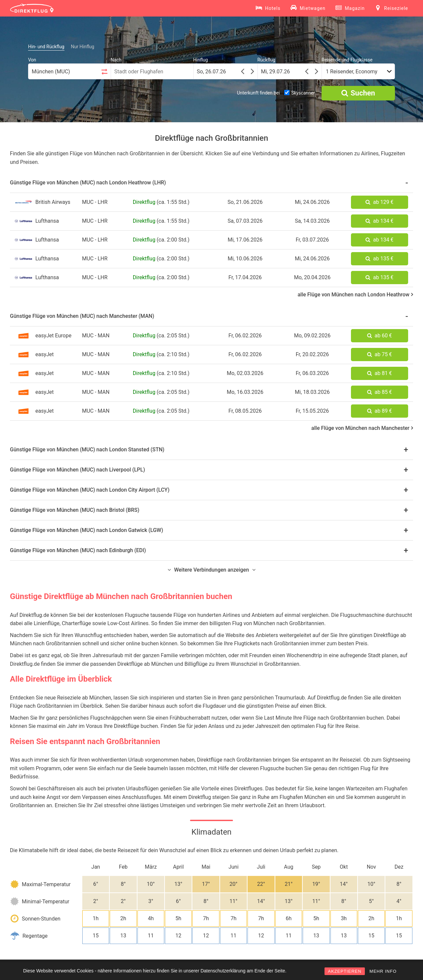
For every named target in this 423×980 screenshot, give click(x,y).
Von (32, 60)
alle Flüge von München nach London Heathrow (355, 295)
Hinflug (201, 60)
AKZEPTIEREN (345, 971)
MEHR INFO (383, 971)
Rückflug (266, 60)
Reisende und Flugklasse (347, 60)
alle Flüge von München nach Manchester (362, 428)
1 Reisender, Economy (352, 72)
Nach (116, 60)
